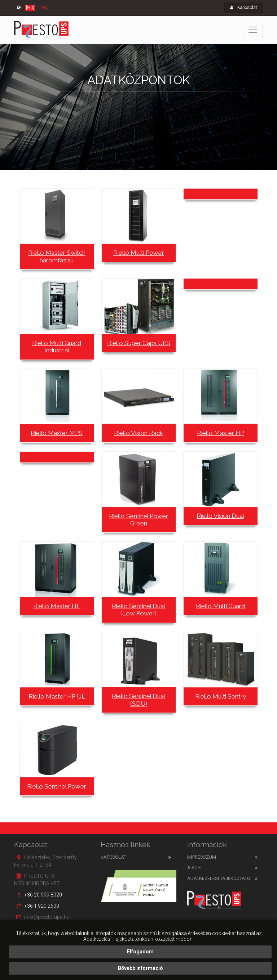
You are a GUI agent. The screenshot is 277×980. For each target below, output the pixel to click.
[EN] (43, 8)
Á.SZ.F (194, 868)
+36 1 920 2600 (42, 906)
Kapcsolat (244, 8)
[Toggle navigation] (253, 30)
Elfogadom (140, 952)
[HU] (30, 8)
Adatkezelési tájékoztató (219, 878)
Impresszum (202, 857)
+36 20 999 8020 (43, 895)
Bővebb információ (140, 968)
